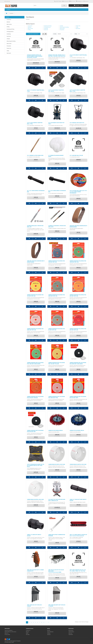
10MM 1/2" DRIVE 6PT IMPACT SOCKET (34, 535)
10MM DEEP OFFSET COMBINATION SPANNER (57, 535)
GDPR (27, 633)
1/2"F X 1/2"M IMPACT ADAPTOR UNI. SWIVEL (56, 91)
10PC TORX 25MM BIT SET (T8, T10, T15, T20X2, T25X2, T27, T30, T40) (78, 570)
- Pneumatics (8, 46)
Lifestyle (61, 26)
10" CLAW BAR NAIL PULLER (76, 155)
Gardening (46, 28)
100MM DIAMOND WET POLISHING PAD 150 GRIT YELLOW (57, 363)
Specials (49, 634)
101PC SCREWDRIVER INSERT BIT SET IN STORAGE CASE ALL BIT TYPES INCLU (36, 465)
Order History (71, 632)
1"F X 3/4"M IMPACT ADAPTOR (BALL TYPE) (78, 55)
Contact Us (28, 630)
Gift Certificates (50, 632)
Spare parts (78, 28)
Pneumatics (62, 30)
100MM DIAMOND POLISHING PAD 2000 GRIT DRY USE (57, 295)
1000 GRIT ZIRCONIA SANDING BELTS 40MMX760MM (36, 261)
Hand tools (46, 30)
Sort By (55, 34)
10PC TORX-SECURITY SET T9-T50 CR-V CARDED (57, 605)
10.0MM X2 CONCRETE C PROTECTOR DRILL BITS (57, 226)
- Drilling (8, 27)
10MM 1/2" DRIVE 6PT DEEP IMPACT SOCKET (78, 500)
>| (48, 622)
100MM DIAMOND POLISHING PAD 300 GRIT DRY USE (78, 295)
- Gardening (8, 34)
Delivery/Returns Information (10, 632)
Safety (77, 27)
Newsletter (71, 634)
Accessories (30, 26)
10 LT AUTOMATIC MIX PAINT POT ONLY (56, 123)
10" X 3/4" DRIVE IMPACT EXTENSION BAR (57, 191)
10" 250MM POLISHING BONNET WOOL (56, 156)
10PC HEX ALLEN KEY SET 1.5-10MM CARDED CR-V (35, 570)
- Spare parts (8, 53)
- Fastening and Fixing (10, 29)
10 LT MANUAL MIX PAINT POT (77, 123)
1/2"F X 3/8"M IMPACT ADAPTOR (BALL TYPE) (35, 123)
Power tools (78, 26)
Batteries (30, 27)
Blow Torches (30, 28)
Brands (49, 630)
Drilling (29, 30)
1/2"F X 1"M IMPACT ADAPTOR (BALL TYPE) (36, 91)
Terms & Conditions (9, 630)
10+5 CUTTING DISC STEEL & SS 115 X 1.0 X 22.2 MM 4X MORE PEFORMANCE (78, 192)
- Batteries (8, 22)
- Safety (7, 51)
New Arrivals (62, 28)
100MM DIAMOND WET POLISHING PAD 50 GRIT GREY (78, 397)
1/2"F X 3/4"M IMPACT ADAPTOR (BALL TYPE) (77, 91)
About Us (6, 633)
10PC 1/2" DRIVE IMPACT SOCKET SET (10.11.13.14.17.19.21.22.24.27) (78, 535)
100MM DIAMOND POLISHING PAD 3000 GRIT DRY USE (35, 329)
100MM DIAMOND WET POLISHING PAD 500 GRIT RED (35, 431)
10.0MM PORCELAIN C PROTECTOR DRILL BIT (35, 226)
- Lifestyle (8, 39)
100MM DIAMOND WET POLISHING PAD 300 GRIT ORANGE (35, 397)
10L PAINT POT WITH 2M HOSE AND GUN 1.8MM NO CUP (57, 500)
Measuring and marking (64, 27)
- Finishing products (10, 32)
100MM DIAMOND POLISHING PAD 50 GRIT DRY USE (57, 329)
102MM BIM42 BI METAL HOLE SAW (57, 464)
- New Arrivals (9, 44)
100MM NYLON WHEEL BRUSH (55, 430)
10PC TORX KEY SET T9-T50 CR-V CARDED (34, 605)
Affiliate (49, 633)
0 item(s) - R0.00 (79, 5)
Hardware (8, 10)
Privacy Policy (7, 634)
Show (76, 34)
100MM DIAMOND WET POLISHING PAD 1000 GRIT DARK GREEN (35, 363)
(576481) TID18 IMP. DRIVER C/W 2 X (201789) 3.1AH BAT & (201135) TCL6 (57, 55)
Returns (28, 632)
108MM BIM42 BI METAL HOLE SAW (35, 499)
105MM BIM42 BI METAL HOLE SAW (78, 464)
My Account (71, 630)
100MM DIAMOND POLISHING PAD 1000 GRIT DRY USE (78, 261)
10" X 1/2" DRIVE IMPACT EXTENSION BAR (36, 191)
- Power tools (8, 48)
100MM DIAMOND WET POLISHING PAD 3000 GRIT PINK (57, 397)
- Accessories (8, 20)
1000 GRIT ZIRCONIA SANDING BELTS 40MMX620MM (78, 226)
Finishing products (47, 27)
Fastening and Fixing (48, 26)
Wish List (70, 633)
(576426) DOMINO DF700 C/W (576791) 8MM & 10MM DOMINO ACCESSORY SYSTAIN (35, 56)
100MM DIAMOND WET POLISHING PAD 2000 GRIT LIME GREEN (78, 363)
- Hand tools (8, 36)
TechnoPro (11, 641)
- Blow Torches (9, 24)
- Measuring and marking (11, 41)
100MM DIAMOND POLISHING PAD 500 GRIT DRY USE (78, 329)
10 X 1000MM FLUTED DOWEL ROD (35, 155)
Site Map (28, 634)
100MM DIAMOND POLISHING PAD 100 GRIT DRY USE (57, 261)
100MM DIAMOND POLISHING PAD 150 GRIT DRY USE (35, 295)
